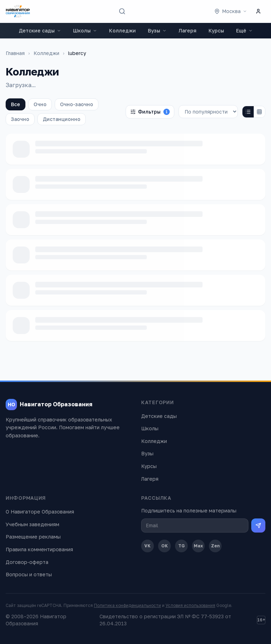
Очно (40, 104)
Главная (15, 53)
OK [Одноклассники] (165, 546)
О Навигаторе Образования (40, 512)
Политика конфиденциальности (127, 605)
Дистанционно (62, 119)
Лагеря (188, 31)
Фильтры (150, 112)
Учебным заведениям (32, 524)
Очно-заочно (77, 104)
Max (198, 546)
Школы (85, 31)
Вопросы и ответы (29, 574)
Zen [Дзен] (215, 546)
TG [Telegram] (182, 546)
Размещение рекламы (33, 537)
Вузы (157, 31)
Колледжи (122, 31)
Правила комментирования (39, 549)
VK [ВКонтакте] (147, 546)
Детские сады (40, 31)
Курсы (216, 31)
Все (16, 104)
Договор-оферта (27, 562)
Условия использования (190, 605)
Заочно (20, 119)
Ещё (244, 31)
